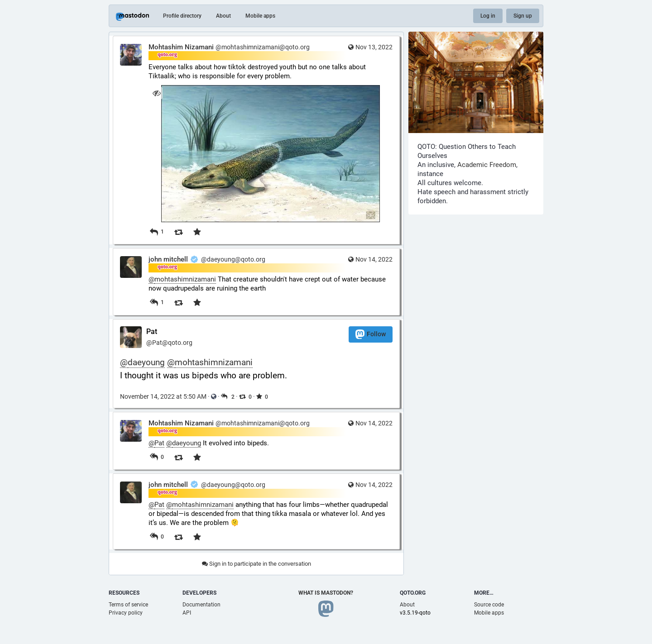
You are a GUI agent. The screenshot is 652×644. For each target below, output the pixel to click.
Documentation (201, 605)
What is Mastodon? (326, 593)
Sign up (523, 16)
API (187, 613)
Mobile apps (260, 16)
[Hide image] (156, 93)
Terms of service (128, 605)
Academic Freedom (487, 165)
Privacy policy (126, 613)
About (223, 16)
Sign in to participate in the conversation (256, 564)
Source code (489, 605)
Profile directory (182, 16)
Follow (371, 334)
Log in (488, 16)
